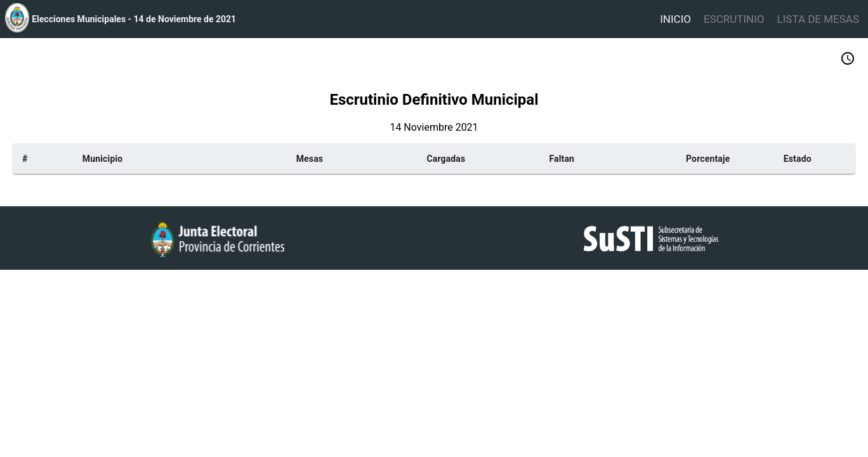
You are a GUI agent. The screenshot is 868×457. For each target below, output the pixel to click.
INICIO (675, 19)
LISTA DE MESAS (818, 19)
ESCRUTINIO (734, 19)
